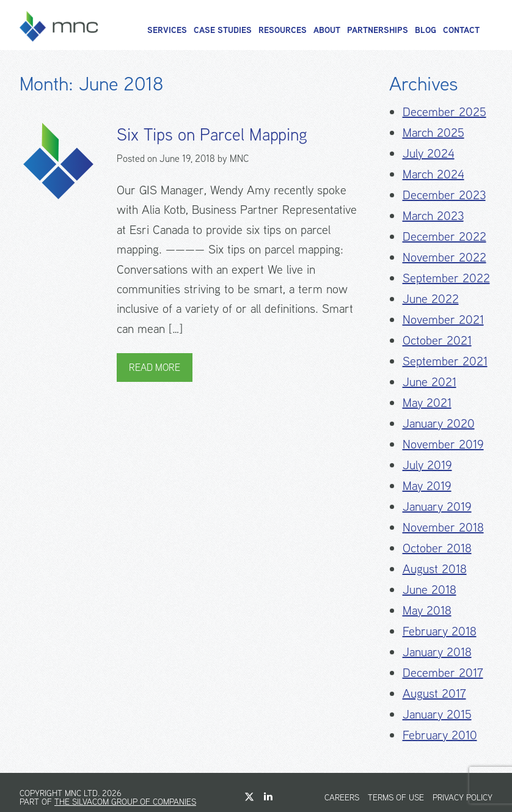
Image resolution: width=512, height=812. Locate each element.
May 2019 (427, 485)
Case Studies (223, 30)
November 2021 (443, 319)
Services (167, 30)
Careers (342, 797)
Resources (283, 30)
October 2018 (437, 548)
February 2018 (440, 631)
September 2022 (446, 278)
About (327, 30)
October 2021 (437, 340)
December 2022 (444, 236)
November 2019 (443, 444)
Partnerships (378, 30)
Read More (155, 368)
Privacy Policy (463, 797)
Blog (426, 30)
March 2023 (433, 215)
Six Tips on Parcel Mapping (212, 134)
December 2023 (444, 195)
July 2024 (429, 153)
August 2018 (435, 569)
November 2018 (443, 527)
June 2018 (430, 589)
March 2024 (433, 174)
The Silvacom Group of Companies (125, 802)
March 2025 (433, 132)
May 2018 (427, 610)
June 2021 (430, 382)
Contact (461, 30)
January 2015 (437, 714)
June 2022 (431, 298)
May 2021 (427, 402)
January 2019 (437, 506)
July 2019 (427, 465)
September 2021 (445, 361)
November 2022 (444, 257)
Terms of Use (396, 797)
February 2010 (440, 735)
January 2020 (439, 423)
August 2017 (434, 693)
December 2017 (443, 672)
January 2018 (437, 652)
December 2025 (444, 112)
